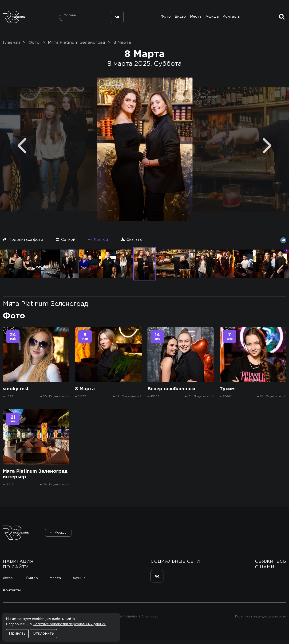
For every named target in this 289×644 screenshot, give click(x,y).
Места (196, 18)
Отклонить (43, 634)
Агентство (149, 621)
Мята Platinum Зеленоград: (46, 308)
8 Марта (122, 46)
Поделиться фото (23, 243)
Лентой (98, 244)
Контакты (232, 18)
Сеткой (66, 243)
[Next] (267, 150)
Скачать (131, 243)
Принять (17, 634)
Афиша (213, 18)
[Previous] (22, 150)
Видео (180, 18)
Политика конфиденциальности (260, 621)
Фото (165, 18)
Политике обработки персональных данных (69, 624)
